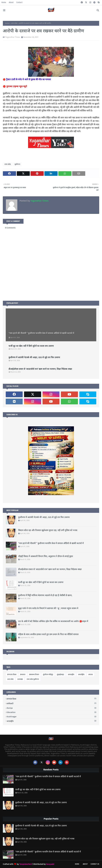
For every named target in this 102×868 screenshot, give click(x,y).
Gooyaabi (50, 864)
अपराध (90, 674)
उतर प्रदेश (10, 679)
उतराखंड (20, 679)
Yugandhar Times (13, 37)
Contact (19, 2)
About (11, 2)
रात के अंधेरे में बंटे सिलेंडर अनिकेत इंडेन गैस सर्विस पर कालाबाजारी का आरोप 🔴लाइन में (53, 621)
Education (52, 712)
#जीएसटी (52, 703)
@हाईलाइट (60, 674)
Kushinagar (52, 717)
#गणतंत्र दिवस (12, 674)
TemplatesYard (26, 864)
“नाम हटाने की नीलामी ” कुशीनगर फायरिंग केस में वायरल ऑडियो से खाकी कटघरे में (41, 333)
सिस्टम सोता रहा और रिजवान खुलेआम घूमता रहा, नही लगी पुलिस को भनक (48, 530)
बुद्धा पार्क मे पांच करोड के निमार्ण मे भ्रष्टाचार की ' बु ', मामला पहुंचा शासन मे (48, 608)
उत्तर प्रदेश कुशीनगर (33, 679)
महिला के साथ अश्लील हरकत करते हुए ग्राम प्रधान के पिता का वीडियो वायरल (48, 634)
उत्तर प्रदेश (14, 23)
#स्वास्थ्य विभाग (34, 674)
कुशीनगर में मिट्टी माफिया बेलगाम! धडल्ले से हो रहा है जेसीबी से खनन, (45, 595)
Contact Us (95, 864)
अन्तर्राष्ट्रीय (81, 674)
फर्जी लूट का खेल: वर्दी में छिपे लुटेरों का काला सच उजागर (31, 346)
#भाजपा (23, 674)
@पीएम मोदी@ (48, 674)
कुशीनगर (17, 164)
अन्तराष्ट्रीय (71, 674)
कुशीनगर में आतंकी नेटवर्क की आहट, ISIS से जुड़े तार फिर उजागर (34, 357)
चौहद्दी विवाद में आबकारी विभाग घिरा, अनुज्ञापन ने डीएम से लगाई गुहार (46, 556)
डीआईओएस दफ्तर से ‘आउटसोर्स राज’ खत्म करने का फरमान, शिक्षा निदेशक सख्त (40, 369)
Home (4, 2)
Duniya (52, 708)
